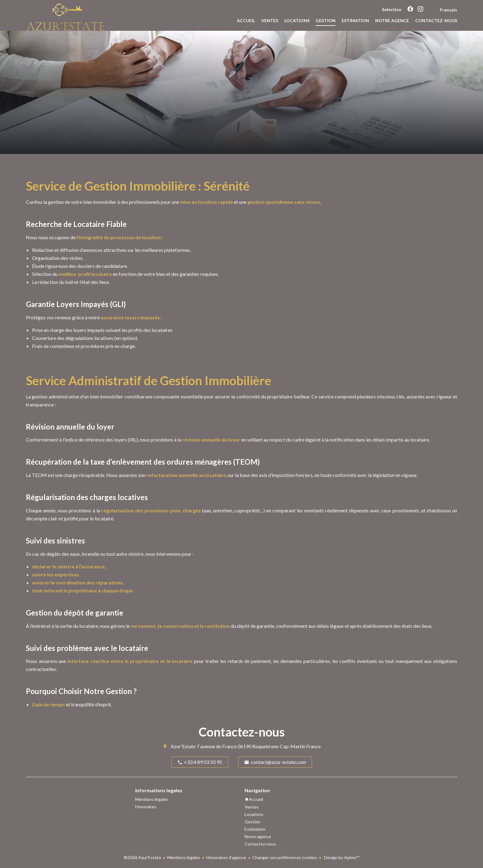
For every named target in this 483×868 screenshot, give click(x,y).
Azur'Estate (183, 746)
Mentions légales (184, 857)
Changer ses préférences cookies (285, 857)
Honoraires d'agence (226, 857)
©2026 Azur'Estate (142, 857)
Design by (341, 857)
